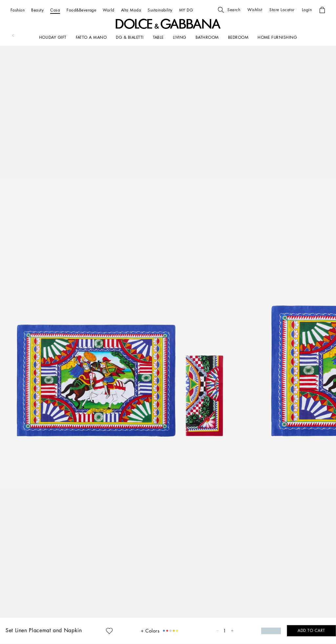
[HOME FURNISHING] (277, 37)
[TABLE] (158, 37)
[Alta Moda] (131, 10)
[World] (108, 10)
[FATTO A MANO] (91, 37)
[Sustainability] (160, 10)
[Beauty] (37, 10)
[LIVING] (180, 37)
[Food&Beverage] (81, 10)
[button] (229, 10)
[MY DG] (186, 10)
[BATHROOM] (207, 37)
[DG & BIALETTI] (130, 37)
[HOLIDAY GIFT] (53, 37)
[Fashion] (18, 10)
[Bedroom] (238, 37)
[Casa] (55, 10)
